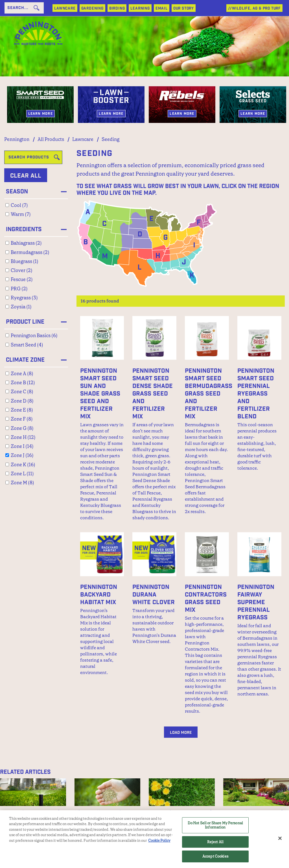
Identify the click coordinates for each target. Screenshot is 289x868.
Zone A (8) (22, 374)
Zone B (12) (23, 383)
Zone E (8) (22, 410)
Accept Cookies (215, 857)
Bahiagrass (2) (26, 243)
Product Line (25, 322)
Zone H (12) (23, 437)
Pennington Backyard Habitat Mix (99, 595)
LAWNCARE (65, 9)
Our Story (184, 9)
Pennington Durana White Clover (154, 595)
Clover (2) (22, 270)
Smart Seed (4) (27, 345)
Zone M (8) (22, 483)
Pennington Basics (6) (34, 335)
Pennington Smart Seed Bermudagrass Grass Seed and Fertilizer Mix (209, 394)
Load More (181, 733)
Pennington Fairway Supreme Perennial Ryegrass (256, 602)
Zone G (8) (22, 428)
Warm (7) (21, 214)
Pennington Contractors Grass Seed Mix (206, 598)
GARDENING (92, 9)
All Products (51, 139)
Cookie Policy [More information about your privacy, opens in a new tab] (159, 841)
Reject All (215, 842)
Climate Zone (25, 360)
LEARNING (140, 9)
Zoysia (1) (21, 307)
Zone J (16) (22, 455)
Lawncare (83, 139)
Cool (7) (19, 205)
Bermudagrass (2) (30, 252)
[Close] (280, 838)
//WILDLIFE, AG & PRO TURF (254, 9)
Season (17, 192)
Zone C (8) (22, 392)
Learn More (40, 114)
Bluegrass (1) (25, 261)
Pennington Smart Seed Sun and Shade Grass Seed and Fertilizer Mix (100, 394)
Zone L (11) (22, 474)
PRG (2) (19, 289)
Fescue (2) (22, 279)
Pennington (17, 139)
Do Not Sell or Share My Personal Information (215, 825)
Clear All (26, 176)
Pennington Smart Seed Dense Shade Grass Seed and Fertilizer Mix (153, 394)
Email (162, 9)
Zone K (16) (23, 465)
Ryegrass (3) (24, 298)
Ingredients (24, 229)
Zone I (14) (22, 446)
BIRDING (117, 9)
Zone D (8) (22, 401)
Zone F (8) (22, 419)
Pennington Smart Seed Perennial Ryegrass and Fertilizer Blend (256, 394)
